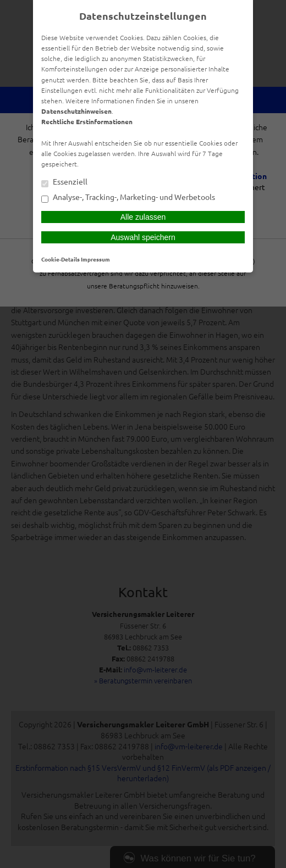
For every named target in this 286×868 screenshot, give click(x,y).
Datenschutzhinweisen (76, 111)
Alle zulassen (143, 217)
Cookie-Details (61, 259)
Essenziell (64, 182)
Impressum (95, 259)
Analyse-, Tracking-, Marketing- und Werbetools (128, 198)
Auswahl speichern (143, 237)
